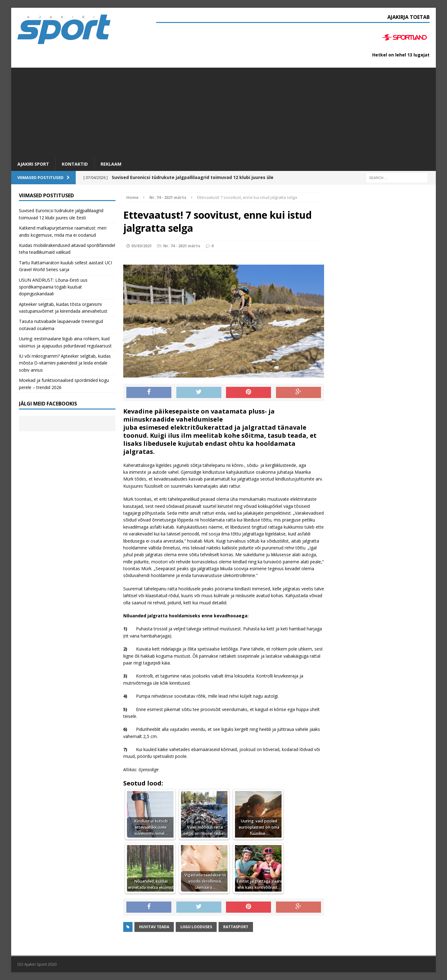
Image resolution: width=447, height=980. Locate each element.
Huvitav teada (154, 927)
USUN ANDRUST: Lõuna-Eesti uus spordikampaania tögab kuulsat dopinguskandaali (53, 287)
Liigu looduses (196, 927)
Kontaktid (75, 164)
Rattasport (236, 927)
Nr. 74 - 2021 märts (182, 246)
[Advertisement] (223, 111)
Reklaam (111, 164)
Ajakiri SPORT (33, 164)
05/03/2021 (142, 246)
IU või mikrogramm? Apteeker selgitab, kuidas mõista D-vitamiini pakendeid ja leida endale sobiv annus (65, 363)
